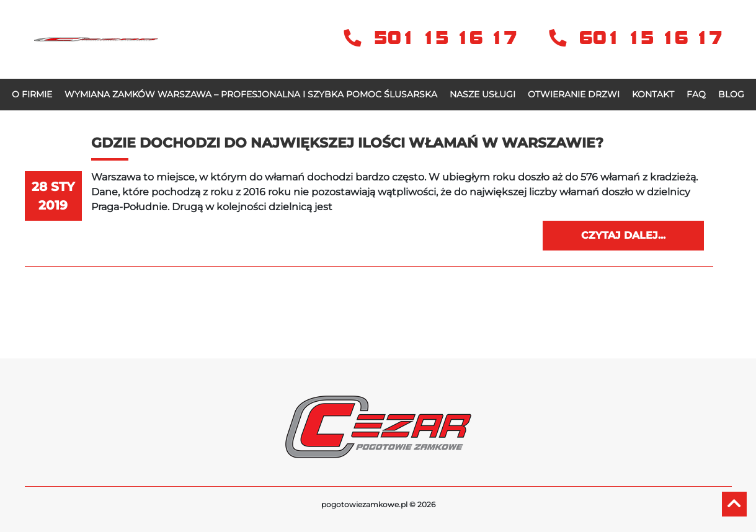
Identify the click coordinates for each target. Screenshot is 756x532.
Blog (731, 94)
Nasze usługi (483, 94)
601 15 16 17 (636, 38)
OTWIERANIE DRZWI (574, 94)
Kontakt (653, 94)
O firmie (32, 94)
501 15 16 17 (434, 38)
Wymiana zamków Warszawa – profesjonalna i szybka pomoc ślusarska (251, 94)
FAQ (696, 94)
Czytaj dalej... (623, 235)
